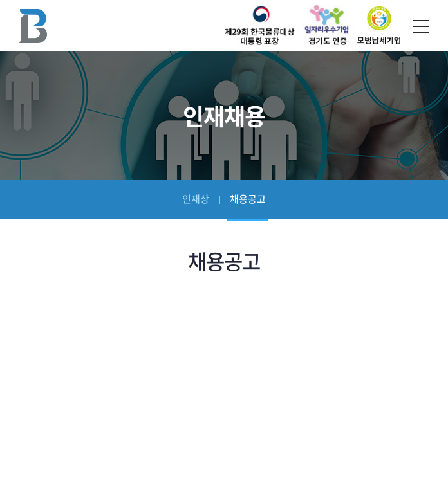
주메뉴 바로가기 (0, 0)
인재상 (196, 199)
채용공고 (248, 199)
